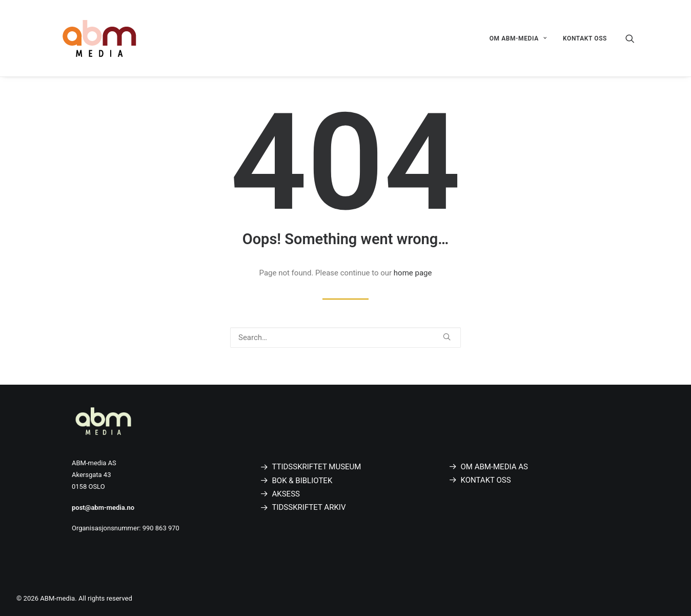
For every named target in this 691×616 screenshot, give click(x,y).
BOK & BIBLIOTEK (302, 481)
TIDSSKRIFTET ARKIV (309, 507)
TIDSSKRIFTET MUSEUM (319, 467)
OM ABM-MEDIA (518, 38)
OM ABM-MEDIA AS (494, 467)
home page (413, 273)
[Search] (630, 38)
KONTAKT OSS (585, 38)
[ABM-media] (99, 38)
